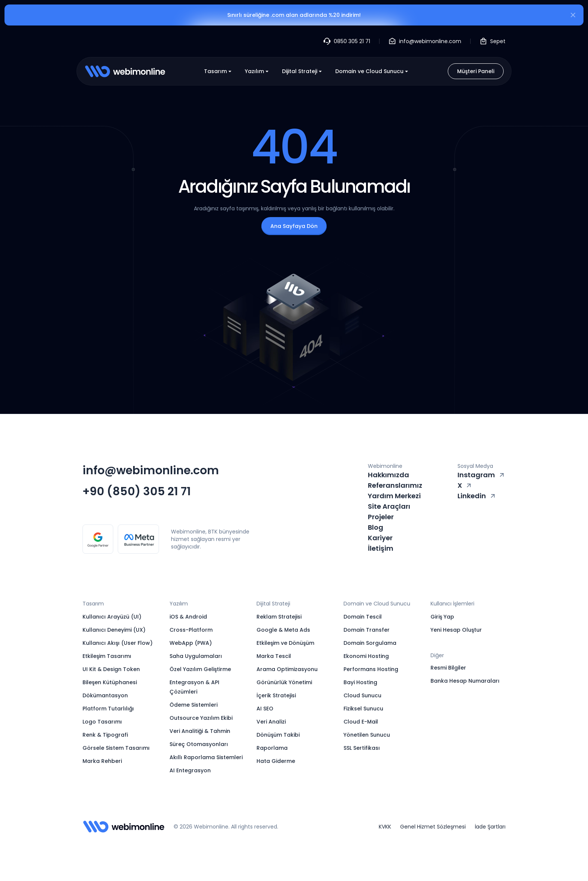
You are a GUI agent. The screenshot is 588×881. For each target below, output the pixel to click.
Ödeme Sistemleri (193, 705)
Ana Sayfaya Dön (294, 226)
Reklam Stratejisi (279, 617)
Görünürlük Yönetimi (284, 682)
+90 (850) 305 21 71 (137, 491)
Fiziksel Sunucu (363, 709)
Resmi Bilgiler (448, 668)
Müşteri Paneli (476, 71)
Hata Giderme (276, 761)
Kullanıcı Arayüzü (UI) (112, 617)
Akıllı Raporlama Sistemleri (206, 757)
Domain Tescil (363, 617)
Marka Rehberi (102, 761)
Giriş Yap (442, 617)
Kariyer (380, 538)
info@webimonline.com (151, 470)
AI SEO (265, 709)
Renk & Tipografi (105, 735)
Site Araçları (389, 506)
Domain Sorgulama (370, 643)
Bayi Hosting (360, 682)
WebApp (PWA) (191, 643)
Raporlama (272, 748)
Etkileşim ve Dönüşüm (285, 643)
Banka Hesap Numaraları (465, 681)
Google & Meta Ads (283, 630)
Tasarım (218, 71)
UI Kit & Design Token (111, 669)
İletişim (381, 548)
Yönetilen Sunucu (367, 735)
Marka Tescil (274, 656)
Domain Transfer (367, 630)
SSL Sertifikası (362, 748)
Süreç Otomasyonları (199, 744)
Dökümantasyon (105, 695)
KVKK (385, 827)
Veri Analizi (271, 722)
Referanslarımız (395, 485)
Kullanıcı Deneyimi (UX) (114, 630)
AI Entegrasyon (190, 770)
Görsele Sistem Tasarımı (116, 748)
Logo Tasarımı (102, 722)
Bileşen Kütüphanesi (110, 682)
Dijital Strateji (303, 71)
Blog (376, 527)
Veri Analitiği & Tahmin (200, 731)
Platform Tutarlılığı (108, 709)
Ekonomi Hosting (366, 656)
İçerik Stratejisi (276, 695)
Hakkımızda (388, 475)
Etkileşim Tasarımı (107, 656)
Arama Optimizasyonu (287, 669)
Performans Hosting (371, 669)
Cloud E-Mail (361, 722)
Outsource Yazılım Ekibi (201, 718)
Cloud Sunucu (362, 695)
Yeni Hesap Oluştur (456, 630)
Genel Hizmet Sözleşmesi (433, 827)
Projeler (381, 517)
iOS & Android (188, 617)
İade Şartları (490, 827)
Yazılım (257, 71)
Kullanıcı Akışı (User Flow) (118, 643)
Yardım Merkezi (394, 496)
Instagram (481, 475)
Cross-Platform (191, 630)
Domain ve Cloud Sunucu (372, 71)
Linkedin (477, 496)
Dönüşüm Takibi (278, 735)
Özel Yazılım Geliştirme (200, 669)
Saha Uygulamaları (196, 656)
